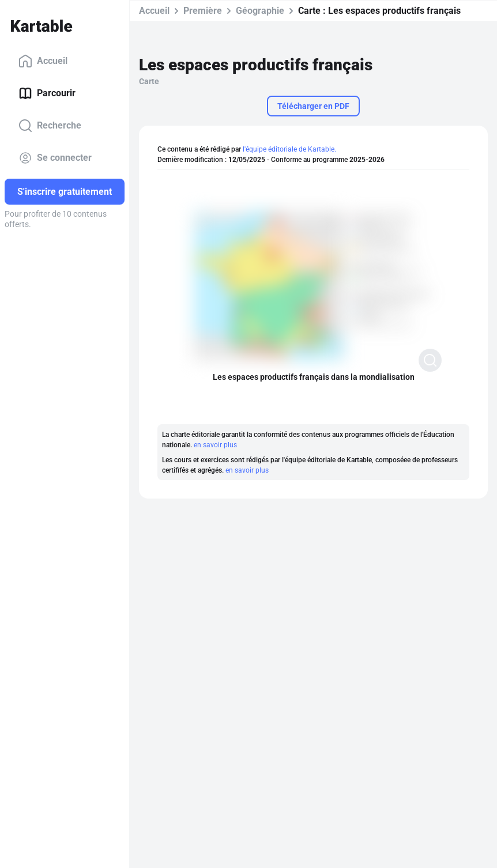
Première (203, 11)
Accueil (43, 61)
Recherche (50, 126)
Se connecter (55, 158)
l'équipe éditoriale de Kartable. (289, 149)
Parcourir (47, 93)
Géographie (260, 11)
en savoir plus (215, 445)
